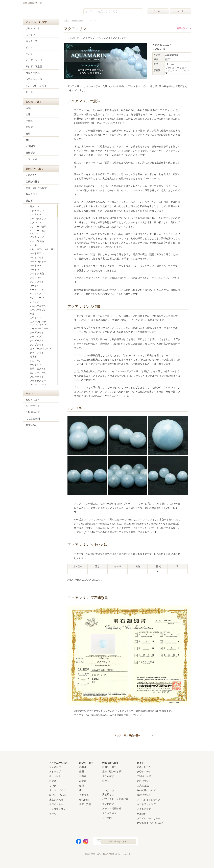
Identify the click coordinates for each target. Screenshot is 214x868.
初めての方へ (33, 399)
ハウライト (36, 365)
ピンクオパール (38, 373)
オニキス (34, 245)
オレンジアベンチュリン (43, 249)
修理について (144, 794)
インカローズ (37, 237)
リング (123, 38)
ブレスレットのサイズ (149, 799)
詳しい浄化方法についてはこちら (85, 580)
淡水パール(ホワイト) (41, 349)
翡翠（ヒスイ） (38, 369)
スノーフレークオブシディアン (38, 323)
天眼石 (33, 357)
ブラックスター (38, 381)
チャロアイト (37, 353)
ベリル (118, 316)
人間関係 (30, 146)
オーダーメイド (34, 60)
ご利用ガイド (33, 412)
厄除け (29, 108)
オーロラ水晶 (37, 241)
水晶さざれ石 (33, 73)
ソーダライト (37, 332)
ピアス (114, 38)
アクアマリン (37, 210)
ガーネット (36, 265)
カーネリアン (37, 253)
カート (180, 11)
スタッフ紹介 (109, 812)
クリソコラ (36, 277)
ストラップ (89, 38)
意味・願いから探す (36, 188)
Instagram (84, 841)
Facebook (77, 841)
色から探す (32, 194)
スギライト (36, 318)
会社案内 (107, 817)
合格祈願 (30, 153)
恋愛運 (29, 127)
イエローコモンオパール (38, 232)
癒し (28, 140)
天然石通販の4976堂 (40, 10)
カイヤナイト (37, 257)
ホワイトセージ (34, 79)
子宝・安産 (32, 159)
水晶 (32, 314)
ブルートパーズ (38, 385)
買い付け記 (108, 803)
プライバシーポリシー (149, 818)
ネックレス (103, 38)
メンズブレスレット (36, 86)
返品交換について (146, 789)
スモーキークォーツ (40, 328)
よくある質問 (33, 419)
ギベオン (34, 269)
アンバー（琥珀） (39, 227)
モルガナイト (131, 332)
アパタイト (36, 214)
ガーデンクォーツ (39, 261)
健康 (28, 134)
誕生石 (29, 201)
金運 (28, 114)
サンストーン (37, 298)
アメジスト (36, 223)
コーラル (34, 286)
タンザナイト (37, 345)
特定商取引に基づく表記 (150, 822)
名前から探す (33, 181)
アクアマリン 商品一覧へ (128, 735)
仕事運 (29, 121)
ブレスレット (74, 38)
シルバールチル (38, 306)
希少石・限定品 (34, 67)
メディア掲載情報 (112, 808)
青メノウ (34, 206)
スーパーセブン (38, 310)
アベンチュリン (38, 219)
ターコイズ (36, 336)
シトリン (34, 302)
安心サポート (33, 406)
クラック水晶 (37, 273)
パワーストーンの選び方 (115, 798)
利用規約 (142, 813)
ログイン (158, 11)
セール (29, 92)
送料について (144, 780)
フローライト (37, 377)
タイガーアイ (37, 340)
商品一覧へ (182, 28)
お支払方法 (143, 785)
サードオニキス (38, 290)
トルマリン (36, 361)
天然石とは (32, 175)
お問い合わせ (33, 425)
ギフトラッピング (146, 803)
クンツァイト (37, 282)
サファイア (36, 294)
